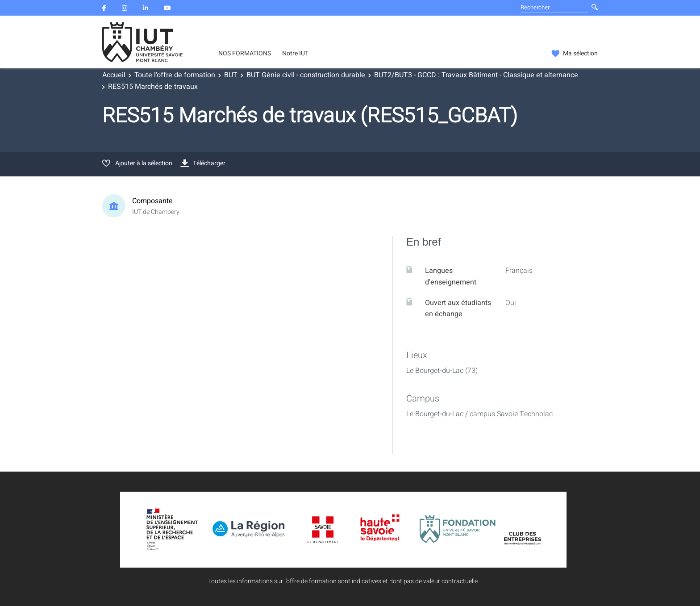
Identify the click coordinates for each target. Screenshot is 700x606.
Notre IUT (295, 54)
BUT (231, 75)
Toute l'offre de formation (175, 75)
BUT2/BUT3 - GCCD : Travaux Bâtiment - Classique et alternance (476, 75)
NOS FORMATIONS (245, 54)
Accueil (114, 75)
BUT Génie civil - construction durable (306, 75)
